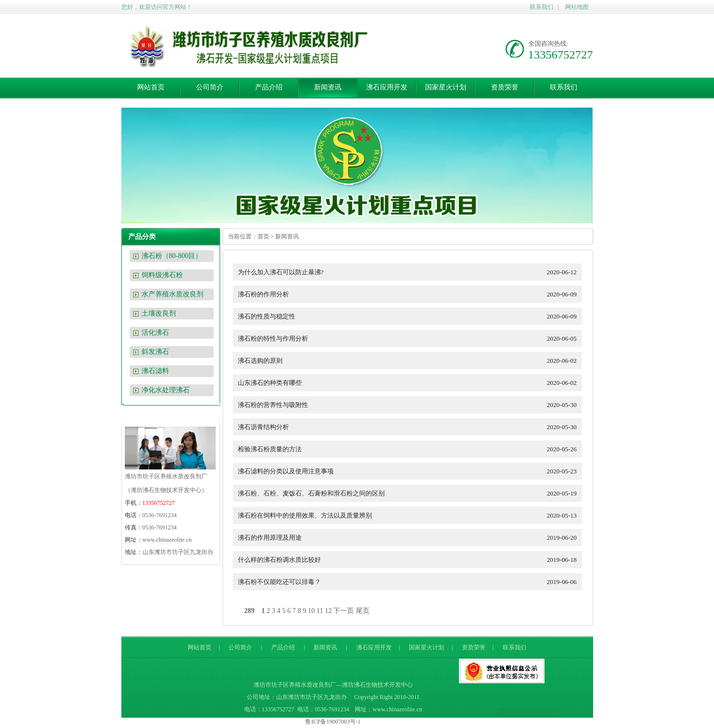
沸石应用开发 (387, 87)
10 (312, 611)
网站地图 (577, 7)
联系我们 (542, 7)
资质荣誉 (505, 87)
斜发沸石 (155, 352)
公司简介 (210, 87)
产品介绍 (269, 87)
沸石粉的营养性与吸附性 (410, 405)
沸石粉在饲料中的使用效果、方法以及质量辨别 (410, 515)
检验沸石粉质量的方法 (410, 449)
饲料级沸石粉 (162, 275)
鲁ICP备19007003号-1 (333, 722)
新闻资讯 (328, 87)
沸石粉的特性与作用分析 (410, 338)
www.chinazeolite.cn (167, 540)
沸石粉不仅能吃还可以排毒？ (410, 582)
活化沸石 (155, 333)
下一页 (343, 611)
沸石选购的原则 (410, 361)
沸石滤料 (155, 371)
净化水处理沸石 (166, 390)
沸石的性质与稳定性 (410, 316)
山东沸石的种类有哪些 (410, 383)
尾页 (363, 611)
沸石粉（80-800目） (172, 256)
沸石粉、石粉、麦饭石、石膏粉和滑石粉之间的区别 (410, 493)
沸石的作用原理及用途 (410, 538)
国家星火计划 (446, 87)
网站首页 (151, 87)
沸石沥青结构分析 (410, 427)
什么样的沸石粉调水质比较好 (410, 560)
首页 (263, 236)
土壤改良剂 (159, 313)
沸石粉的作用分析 (410, 294)
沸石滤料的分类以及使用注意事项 (410, 471)
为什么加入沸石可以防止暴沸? (410, 272)
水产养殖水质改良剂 (172, 294)
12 (328, 611)
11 (320, 611)
